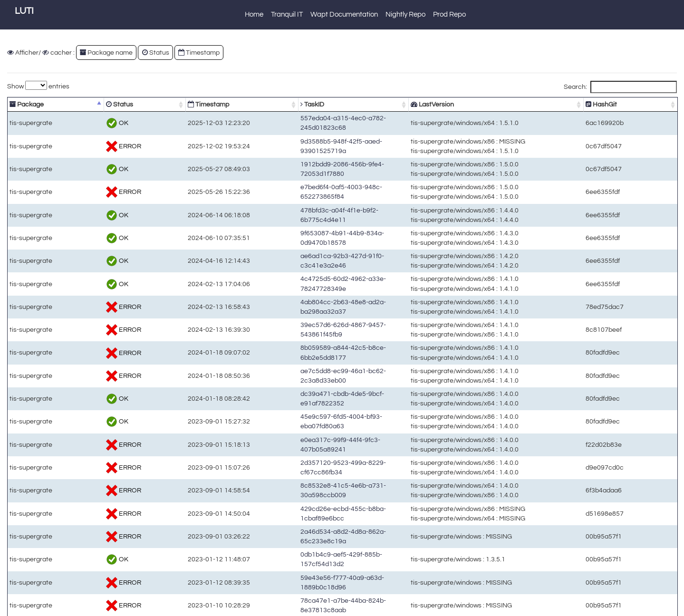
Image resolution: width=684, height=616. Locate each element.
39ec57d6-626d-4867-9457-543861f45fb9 (307, 322)
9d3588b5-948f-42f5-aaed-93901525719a (307, 138)
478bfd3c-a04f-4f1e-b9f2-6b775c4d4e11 (305, 207)
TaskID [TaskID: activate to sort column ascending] (255, 104)
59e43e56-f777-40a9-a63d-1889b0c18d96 (308, 555)
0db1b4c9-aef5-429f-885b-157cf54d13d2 (306, 540)
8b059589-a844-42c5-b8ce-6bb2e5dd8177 (308, 345)
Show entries (38, 85)
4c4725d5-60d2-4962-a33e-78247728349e (308, 276)
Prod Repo (449, 14)
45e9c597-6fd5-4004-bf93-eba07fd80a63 (306, 414)
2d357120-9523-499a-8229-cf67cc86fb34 (307, 460)
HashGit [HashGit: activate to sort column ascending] (626, 104)
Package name (106, 53)
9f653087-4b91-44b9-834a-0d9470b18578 (308, 230)
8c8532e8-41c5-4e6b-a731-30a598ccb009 (308, 483)
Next (663, 607)
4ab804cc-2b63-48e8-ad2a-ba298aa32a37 (308, 299)
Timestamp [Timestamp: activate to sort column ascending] (168, 104)
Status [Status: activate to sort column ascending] (97, 104)
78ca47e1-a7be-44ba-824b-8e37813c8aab (308, 571)
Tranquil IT (287, 14)
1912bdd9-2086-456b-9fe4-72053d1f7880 (307, 161)
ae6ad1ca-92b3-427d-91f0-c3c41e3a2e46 (308, 253)
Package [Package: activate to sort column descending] (27, 104)
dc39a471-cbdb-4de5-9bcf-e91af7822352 (307, 391)
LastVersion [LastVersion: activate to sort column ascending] (460, 104)
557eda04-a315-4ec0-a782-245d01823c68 (308, 119)
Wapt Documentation (344, 14)
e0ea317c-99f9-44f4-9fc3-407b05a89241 (306, 437)
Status (156, 53)
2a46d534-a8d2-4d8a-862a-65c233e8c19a (308, 525)
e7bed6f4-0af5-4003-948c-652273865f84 (306, 184)
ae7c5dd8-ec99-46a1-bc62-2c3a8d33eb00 (308, 368)
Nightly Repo (405, 14)
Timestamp (199, 53)
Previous (607, 607)
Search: (620, 87)
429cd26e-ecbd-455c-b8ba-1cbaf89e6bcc (308, 505)
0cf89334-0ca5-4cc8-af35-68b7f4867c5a (306, 586)
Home (254, 14)
